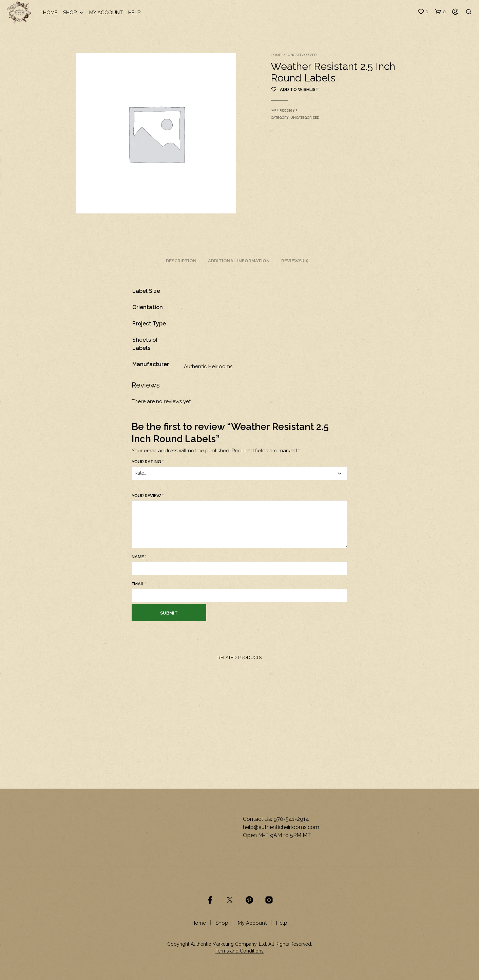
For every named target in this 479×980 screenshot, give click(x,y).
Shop (73, 13)
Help (134, 13)
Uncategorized (302, 55)
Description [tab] (181, 261)
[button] (423, 12)
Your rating (148, 462)
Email (139, 584)
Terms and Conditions (240, 951)
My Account (106, 13)
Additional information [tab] (239, 261)
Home (50, 13)
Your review (148, 496)
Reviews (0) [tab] (295, 261)
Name (139, 557)
